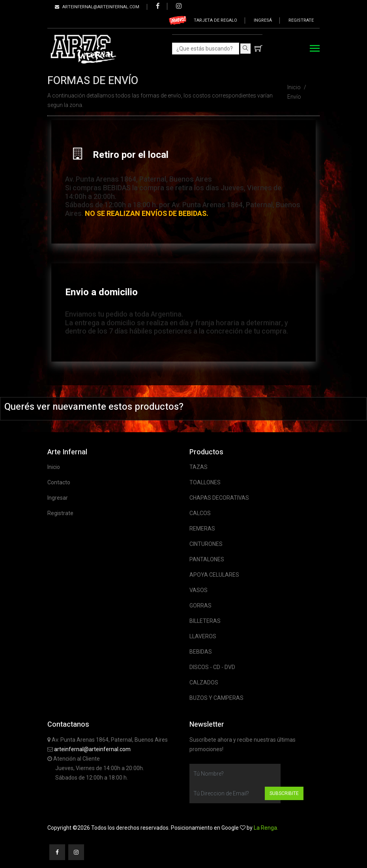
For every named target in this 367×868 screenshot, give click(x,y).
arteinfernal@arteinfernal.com (92, 749)
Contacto (59, 482)
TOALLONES (205, 482)
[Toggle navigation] (315, 49)
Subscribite (284, 793)
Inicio (294, 87)
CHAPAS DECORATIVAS (219, 498)
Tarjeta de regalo (215, 20)
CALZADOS (204, 682)
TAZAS (198, 467)
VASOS (198, 590)
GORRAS (200, 606)
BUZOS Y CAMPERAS (216, 698)
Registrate (301, 20)
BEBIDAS (201, 652)
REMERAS (202, 529)
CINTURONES (206, 544)
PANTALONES (207, 559)
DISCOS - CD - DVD (212, 667)
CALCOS (200, 513)
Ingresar (58, 498)
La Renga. (266, 828)
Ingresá (263, 20)
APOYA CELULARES (214, 575)
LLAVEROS (203, 636)
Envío (294, 97)
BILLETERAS (205, 621)
